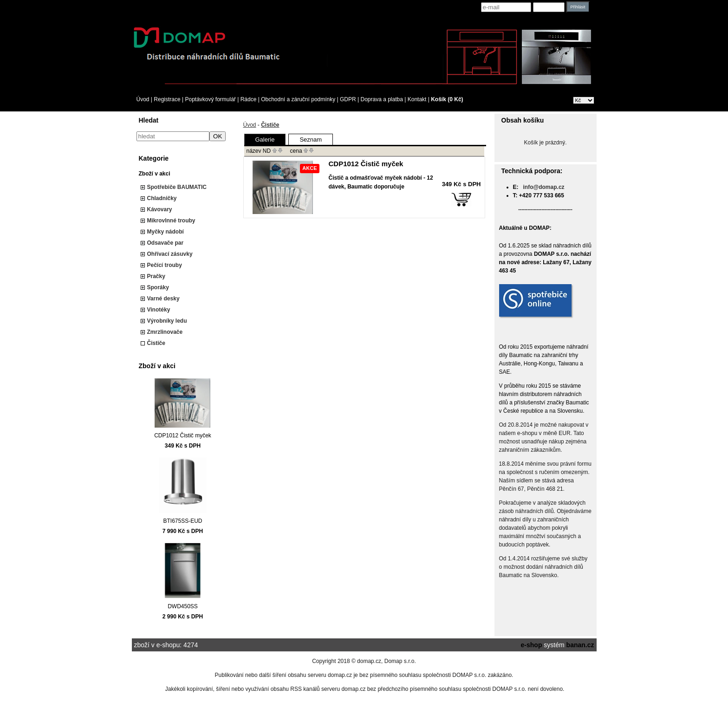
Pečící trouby (165, 265)
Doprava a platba (382, 99)
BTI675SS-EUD (182, 521)
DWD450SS (183, 606)
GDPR (348, 99)
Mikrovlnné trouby (171, 221)
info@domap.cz (544, 187)
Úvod (143, 99)
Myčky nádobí (166, 232)
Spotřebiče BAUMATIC (177, 187)
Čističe (156, 343)
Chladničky (162, 198)
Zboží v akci (155, 174)
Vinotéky (159, 310)
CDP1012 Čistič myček (183, 435)
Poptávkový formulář (210, 99)
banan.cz (580, 645)
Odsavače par (166, 243)
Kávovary (160, 209)
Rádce (249, 99)
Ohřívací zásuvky (170, 254)
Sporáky (158, 287)
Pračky (156, 276)
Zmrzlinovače (165, 332)
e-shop (532, 645)
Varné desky (163, 299)
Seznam (311, 140)
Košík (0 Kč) (447, 99)
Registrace (167, 99)
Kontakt (417, 99)
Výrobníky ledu (167, 321)
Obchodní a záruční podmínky (298, 99)
